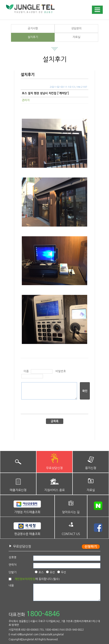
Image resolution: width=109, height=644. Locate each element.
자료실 (76, 37)
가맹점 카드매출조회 (27, 512)
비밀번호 (61, 371)
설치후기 (33, 37)
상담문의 (76, 28)
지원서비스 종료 (54, 490)
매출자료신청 (18, 490)
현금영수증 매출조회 (27, 534)
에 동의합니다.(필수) (37, 579)
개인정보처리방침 (25, 579)
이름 (26, 371)
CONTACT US (71, 534)
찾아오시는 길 (71, 512)
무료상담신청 (54, 468)
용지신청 (91, 468)
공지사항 (33, 28)
